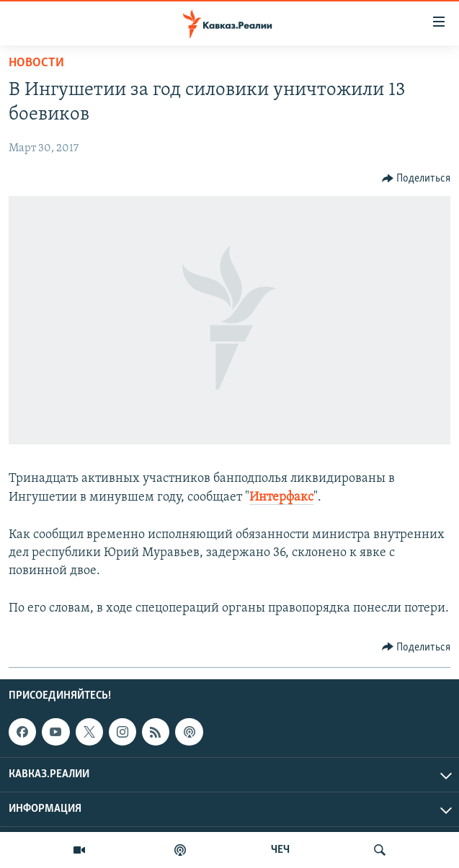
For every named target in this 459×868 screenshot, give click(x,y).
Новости (36, 63)
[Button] (416, 179)
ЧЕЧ (280, 850)
